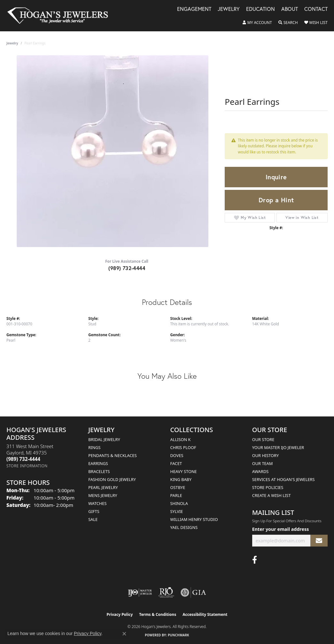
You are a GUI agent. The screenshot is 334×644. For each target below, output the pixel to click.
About (290, 9)
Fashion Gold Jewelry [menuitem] (112, 479)
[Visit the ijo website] (140, 593)
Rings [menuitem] (94, 447)
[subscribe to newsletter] (319, 541)
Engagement (194, 9)
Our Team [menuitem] (263, 463)
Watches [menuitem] (97, 503)
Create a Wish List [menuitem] (272, 495)
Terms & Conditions (158, 614)
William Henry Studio (194, 519)
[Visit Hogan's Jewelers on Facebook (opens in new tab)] (255, 560)
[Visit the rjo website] (166, 593)
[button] (257, 23)
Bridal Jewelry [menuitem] (104, 439)
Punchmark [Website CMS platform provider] (179, 635)
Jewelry (229, 9)
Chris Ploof (183, 447)
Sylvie (177, 511)
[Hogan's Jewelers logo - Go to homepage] (60, 16)
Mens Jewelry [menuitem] (103, 495)
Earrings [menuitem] (98, 463)
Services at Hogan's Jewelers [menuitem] (284, 479)
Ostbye (178, 487)
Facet (176, 463)
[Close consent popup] (124, 634)
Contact (316, 9)
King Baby (181, 479)
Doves (177, 455)
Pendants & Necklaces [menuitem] (112, 455)
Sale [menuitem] (93, 519)
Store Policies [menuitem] (268, 487)
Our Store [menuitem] (263, 439)
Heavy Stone (184, 471)
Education (260, 9)
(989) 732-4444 (127, 268)
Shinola (179, 503)
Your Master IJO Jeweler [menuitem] (278, 447)
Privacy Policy (120, 614)
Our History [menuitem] (266, 455)
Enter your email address (281, 529)
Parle (176, 495)
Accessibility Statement (205, 614)
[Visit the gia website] (193, 593)
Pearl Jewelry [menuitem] (103, 487)
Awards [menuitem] (260, 471)
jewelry (12, 43)
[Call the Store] (23, 459)
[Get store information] (27, 466)
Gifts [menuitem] (94, 511)
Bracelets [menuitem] (99, 471)
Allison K (181, 439)
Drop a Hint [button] (276, 200)
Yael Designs (184, 527)
